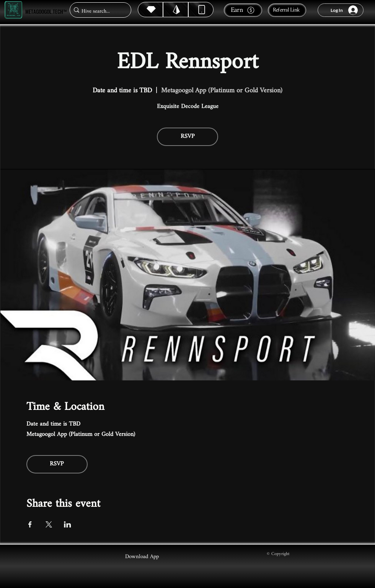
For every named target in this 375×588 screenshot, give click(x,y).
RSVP (188, 137)
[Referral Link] (287, 10)
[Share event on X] (49, 524)
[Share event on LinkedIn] (68, 524)
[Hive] (150, 10)
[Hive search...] (98, 11)
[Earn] (243, 10)
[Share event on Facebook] (30, 524)
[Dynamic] (201, 10)
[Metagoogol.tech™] (13, 10)
